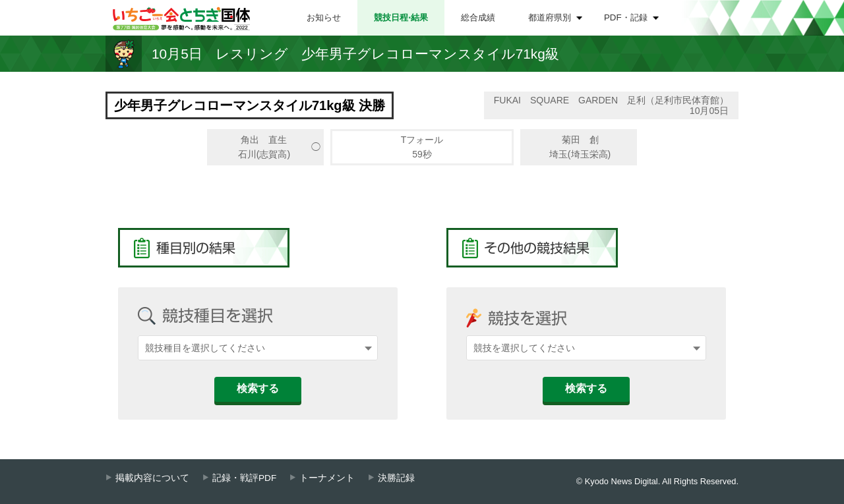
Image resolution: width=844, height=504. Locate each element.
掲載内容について (152, 478)
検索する (258, 388)
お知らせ (324, 17)
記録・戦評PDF (244, 478)
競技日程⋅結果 (401, 17)
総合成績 (478, 17)
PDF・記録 (626, 17)
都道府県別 (550, 17)
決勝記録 (396, 478)
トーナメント (327, 478)
